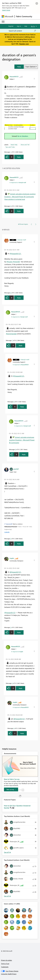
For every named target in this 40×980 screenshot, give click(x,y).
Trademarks (5, 967)
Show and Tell (25, 145)
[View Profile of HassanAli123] (14, 76)
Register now (24, 44)
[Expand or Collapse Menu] (3, 22)
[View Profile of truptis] (12, 558)
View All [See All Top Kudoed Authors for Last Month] (7, 896)
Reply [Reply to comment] (19, 211)
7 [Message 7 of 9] (12, 340)
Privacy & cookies (7, 960)
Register (11, 26)
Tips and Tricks (10, 147)
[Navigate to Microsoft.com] (7, 16)
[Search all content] (22, 31)
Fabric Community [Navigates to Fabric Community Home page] (24, 16)
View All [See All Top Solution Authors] (7, 852)
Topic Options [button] (30, 67)
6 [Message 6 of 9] (11, 293)
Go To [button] (33, 26)
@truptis (9, 262)
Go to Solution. (23, 136)
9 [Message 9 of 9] (11, 206)
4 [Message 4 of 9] (14, 728)
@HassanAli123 (15, 254)
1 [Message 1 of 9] (11, 152)
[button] (19, 67)
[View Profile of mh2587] (16, 469)
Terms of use (5, 964)
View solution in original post (15, 199)
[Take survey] (11, 789)
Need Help (14, 145)
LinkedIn (7, 532)
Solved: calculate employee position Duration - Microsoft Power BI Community (22, 440)
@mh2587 (16, 262)
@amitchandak (11, 334)
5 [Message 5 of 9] (11, 539)
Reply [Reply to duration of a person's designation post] (19, 157)
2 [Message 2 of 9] (11, 627)
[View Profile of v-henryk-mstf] (21, 240)
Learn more (6, 10)
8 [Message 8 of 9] (14, 402)
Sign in (19, 26)
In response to (18, 182)
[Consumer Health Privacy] (20, 974)
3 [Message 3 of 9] (12, 683)
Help (26, 26)
